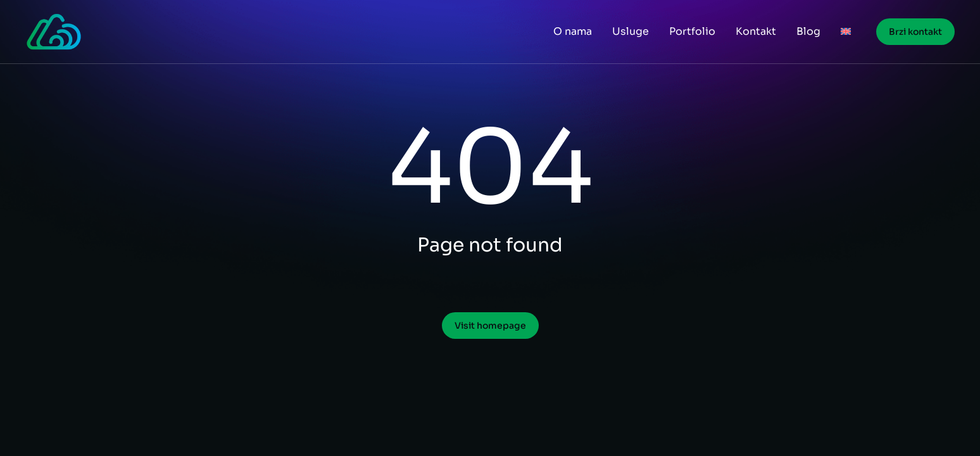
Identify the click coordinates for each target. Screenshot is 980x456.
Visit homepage (490, 326)
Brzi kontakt (915, 32)
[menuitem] (846, 32)
